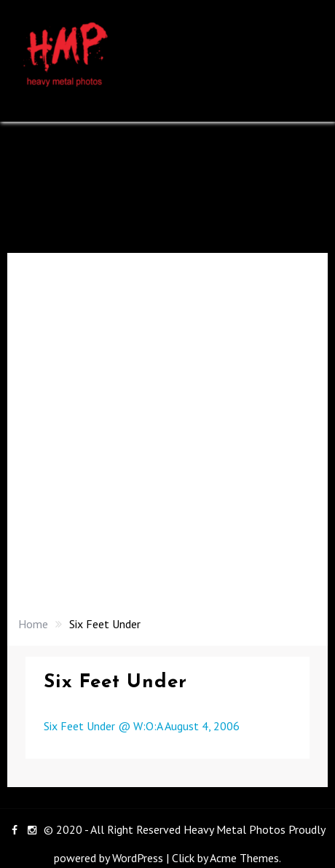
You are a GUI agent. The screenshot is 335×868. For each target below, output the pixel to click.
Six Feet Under (116, 683)
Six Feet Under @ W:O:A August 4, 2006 (142, 726)
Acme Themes (244, 858)
